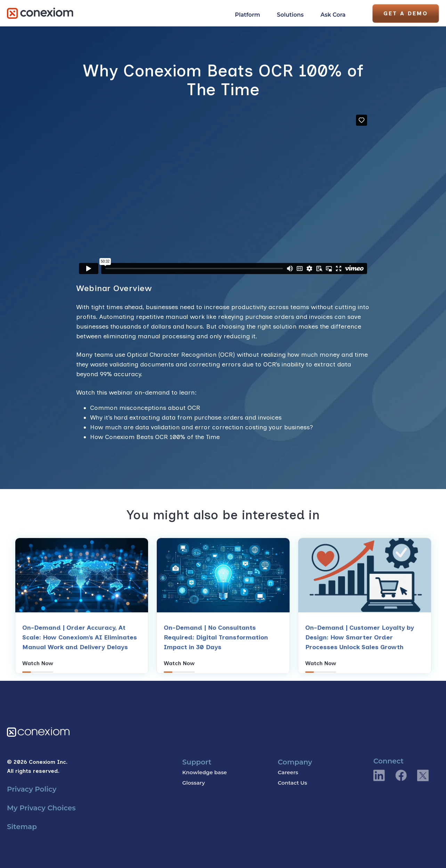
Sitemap (22, 827)
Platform (248, 15)
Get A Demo (406, 13)
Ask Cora (333, 15)
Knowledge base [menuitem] (205, 772)
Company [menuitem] (295, 762)
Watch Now (38, 663)
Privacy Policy (32, 789)
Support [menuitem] (197, 762)
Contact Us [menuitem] (293, 783)
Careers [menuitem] (288, 772)
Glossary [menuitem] (193, 783)
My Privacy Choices (41, 808)
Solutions (290, 15)
